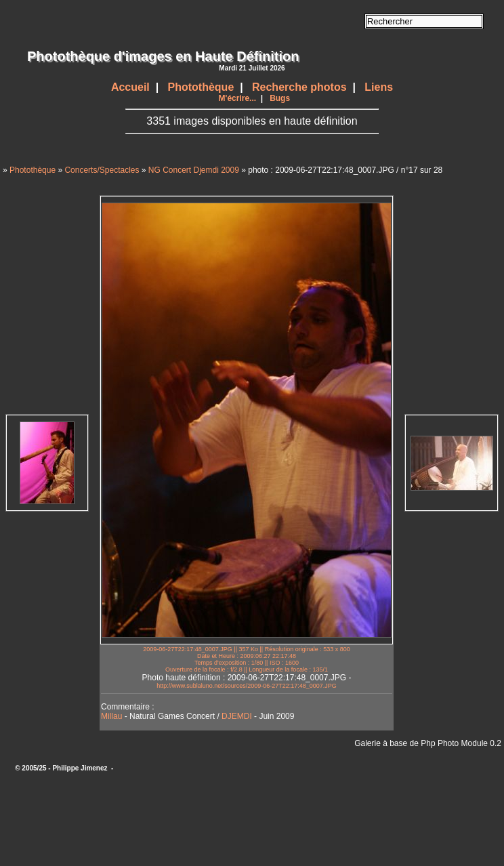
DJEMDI (237, 716)
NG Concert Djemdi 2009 (194, 170)
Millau (111, 716)
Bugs (280, 98)
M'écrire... (238, 98)
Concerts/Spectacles (102, 170)
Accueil (130, 87)
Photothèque (201, 87)
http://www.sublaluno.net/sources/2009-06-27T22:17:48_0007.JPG (247, 686)
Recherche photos (299, 87)
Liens (379, 87)
